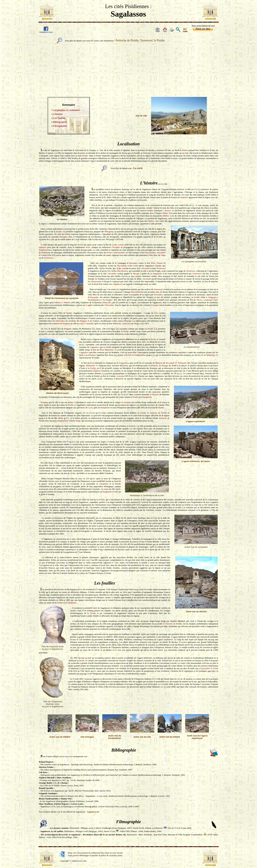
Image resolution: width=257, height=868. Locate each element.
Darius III (161, 263)
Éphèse (97, 371)
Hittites (150, 210)
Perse (88, 247)
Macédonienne (137, 292)
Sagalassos (118, 284)
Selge (163, 255)
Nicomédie (122, 266)
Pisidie (85, 156)
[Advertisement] (128, 68)
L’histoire (58, 114)
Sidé (116, 492)
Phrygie (136, 274)
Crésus (121, 245)
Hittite (165, 213)
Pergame (83, 321)
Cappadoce (95, 347)
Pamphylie (157, 274)
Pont (102, 350)
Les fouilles (59, 118)
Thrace (199, 300)
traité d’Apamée (86, 323)
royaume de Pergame (61, 323)
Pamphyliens (140, 355)
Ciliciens (128, 355)
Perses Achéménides (116, 253)
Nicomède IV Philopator (176, 363)
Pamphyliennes (45, 250)
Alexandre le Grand (210, 668)
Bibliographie (60, 122)
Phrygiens (109, 231)
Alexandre (133, 263)
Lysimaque (208, 300)
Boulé (153, 339)
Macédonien (150, 253)
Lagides (90, 305)
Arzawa (168, 210)
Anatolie (184, 197)
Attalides (72, 321)
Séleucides (107, 302)
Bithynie (159, 363)
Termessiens (96, 281)
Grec (156, 313)
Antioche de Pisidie (158, 413)
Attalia (184, 150)
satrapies (43, 247)
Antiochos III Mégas (131, 323)
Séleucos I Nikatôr (62, 302)
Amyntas (120, 376)
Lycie (91, 408)
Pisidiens (92, 355)
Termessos (49, 258)
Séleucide (117, 323)
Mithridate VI (111, 350)
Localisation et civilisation (67, 110)
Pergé (78, 421)
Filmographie (60, 126)
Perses (80, 245)
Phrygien (63, 237)
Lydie (52, 239)
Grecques (116, 247)
